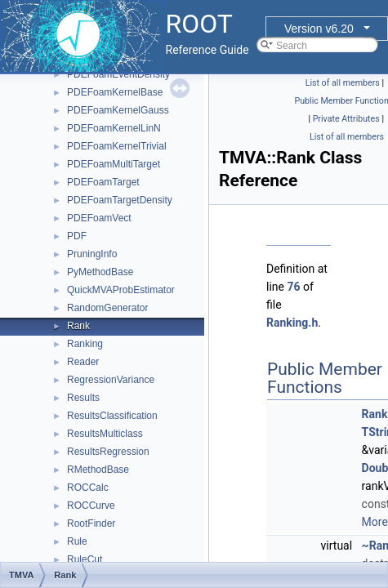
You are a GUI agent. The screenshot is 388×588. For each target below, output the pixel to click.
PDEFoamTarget (103, 182)
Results (83, 398)
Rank (78, 326)
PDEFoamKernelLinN (114, 128)
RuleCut (85, 559)
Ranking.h (292, 323)
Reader (83, 362)
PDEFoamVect (99, 218)
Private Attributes (346, 119)
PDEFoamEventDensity (118, 74)
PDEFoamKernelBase (115, 92)
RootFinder (91, 523)
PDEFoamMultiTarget (114, 164)
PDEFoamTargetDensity (120, 200)
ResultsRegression (108, 452)
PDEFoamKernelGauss (118, 110)
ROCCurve (91, 506)
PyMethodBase (100, 272)
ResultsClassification (112, 416)
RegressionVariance (111, 380)
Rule (77, 541)
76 (293, 287)
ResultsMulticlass (105, 434)
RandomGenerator (107, 308)
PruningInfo (92, 254)
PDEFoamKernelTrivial (117, 146)
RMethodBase (98, 470)
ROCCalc (88, 488)
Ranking (85, 344)
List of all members (343, 83)
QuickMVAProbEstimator (121, 290)
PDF (77, 236)
